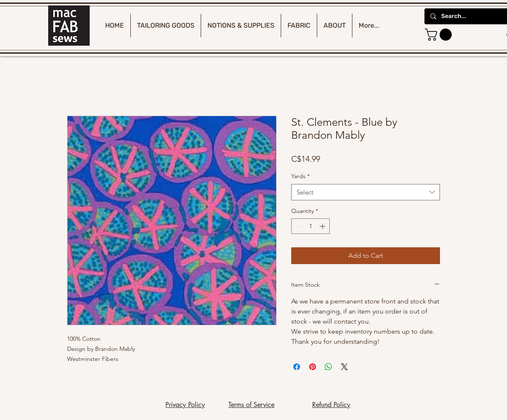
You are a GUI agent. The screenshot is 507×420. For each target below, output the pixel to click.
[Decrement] (298, 226)
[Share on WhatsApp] (329, 367)
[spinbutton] (310, 226)
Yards (300, 176)
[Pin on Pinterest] (313, 367)
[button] (440, 35)
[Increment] (323, 226)
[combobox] (366, 192)
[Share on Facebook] (297, 367)
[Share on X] (344, 367)
